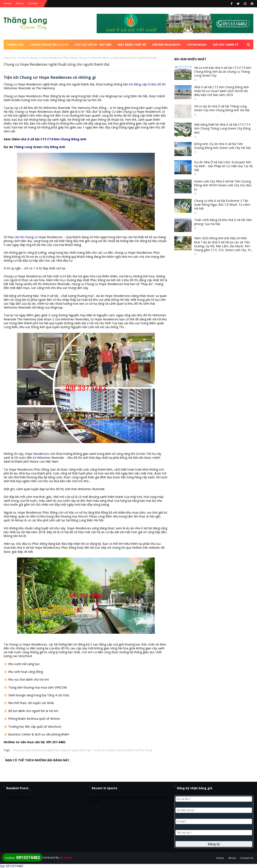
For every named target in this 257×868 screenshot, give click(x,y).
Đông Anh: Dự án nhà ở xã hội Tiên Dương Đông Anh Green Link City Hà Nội (222, 146)
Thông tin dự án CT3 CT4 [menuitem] (49, 45)
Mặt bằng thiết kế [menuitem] (132, 45)
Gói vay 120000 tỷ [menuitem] (226, 45)
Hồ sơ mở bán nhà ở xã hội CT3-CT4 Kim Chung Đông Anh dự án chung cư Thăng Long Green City (223, 72)
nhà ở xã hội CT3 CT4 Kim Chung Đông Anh (53, 139)
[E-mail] (214, 821)
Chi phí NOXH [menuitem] (197, 45)
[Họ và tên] (214, 799)
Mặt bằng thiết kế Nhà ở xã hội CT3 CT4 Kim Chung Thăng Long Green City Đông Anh (222, 128)
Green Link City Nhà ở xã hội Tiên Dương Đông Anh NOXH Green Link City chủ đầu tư (223, 185)
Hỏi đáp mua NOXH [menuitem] (166, 45)
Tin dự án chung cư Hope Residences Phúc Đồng (47, 58)
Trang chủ (10, 58)
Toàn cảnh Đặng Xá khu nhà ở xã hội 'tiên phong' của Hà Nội (223, 222)
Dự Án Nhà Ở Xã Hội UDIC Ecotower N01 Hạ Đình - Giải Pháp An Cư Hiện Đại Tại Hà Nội (223, 166)
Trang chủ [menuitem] (15, 45)
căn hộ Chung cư (26, 237)
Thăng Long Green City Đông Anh (39, 147)
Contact (33, 3)
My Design (66, 858)
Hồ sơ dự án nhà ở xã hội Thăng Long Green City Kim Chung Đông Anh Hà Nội (222, 108)
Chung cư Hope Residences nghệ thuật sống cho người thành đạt (52, 750)
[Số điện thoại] (214, 810)
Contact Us (247, 858)
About (20, 3)
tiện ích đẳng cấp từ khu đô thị (144, 84)
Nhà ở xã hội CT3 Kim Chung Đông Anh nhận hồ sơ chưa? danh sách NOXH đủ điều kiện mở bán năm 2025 (221, 91)
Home (8, 3)
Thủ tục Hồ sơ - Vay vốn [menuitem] (93, 45)
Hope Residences (37, 454)
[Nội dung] (214, 833)
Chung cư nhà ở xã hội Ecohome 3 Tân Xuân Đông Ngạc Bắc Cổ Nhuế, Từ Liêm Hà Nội (222, 205)
